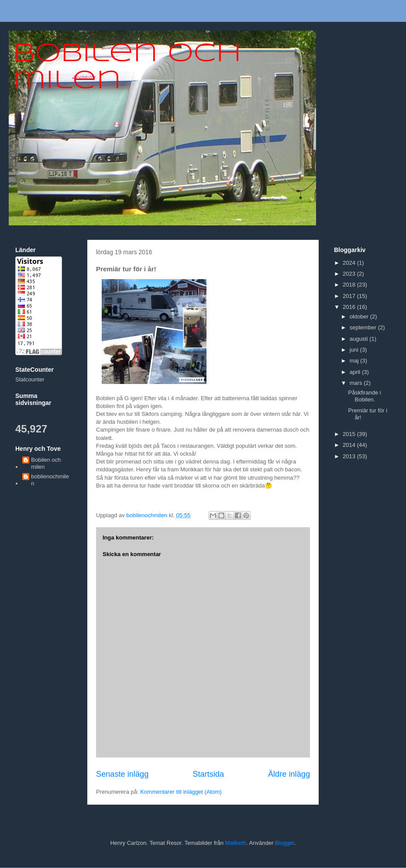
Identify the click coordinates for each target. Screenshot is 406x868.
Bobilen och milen (46, 463)
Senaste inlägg (122, 774)
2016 (350, 307)
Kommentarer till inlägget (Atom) (181, 792)
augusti (360, 339)
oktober (360, 316)
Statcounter (30, 379)
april (356, 372)
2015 (350, 434)
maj (355, 361)
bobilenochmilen (50, 480)
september (364, 327)
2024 (350, 263)
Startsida (208, 774)
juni (355, 350)
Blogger (285, 843)
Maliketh (236, 843)
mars (357, 383)
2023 (350, 274)
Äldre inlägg (289, 774)
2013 (350, 456)
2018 (350, 285)
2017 (350, 296)
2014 (350, 445)
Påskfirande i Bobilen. (364, 396)
